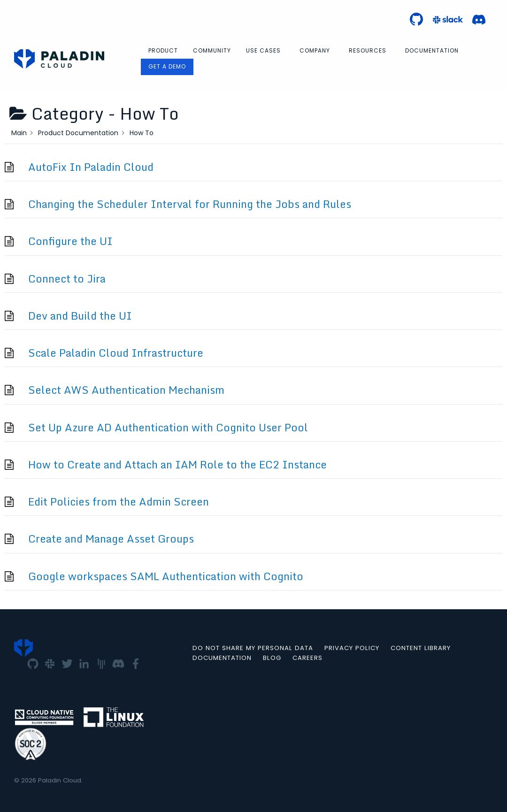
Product (163, 50)
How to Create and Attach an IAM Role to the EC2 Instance (177, 464)
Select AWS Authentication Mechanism (126, 390)
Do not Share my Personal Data (253, 648)
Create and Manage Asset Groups (111, 539)
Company (315, 50)
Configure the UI (70, 241)
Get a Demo (167, 66)
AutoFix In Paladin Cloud (91, 167)
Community (212, 50)
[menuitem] (163, 51)
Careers (307, 658)
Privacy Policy (352, 648)
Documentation (432, 50)
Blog (272, 658)
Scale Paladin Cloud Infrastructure (116, 353)
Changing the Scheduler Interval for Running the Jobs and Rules (190, 204)
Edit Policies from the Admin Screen (119, 502)
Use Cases (263, 50)
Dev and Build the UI (80, 316)
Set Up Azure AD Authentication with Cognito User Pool (168, 427)
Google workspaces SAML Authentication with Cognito (166, 576)
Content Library (421, 648)
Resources (368, 50)
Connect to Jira (67, 279)
